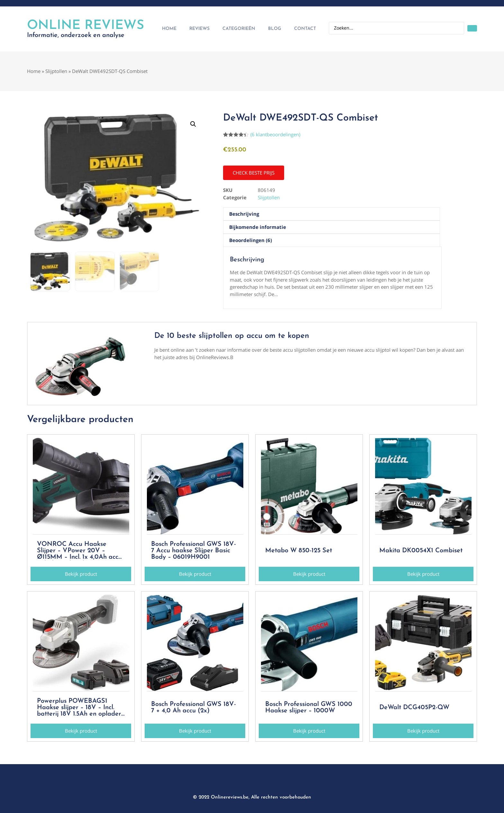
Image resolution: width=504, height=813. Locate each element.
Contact (305, 29)
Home (169, 29)
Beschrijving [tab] (244, 214)
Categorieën (239, 29)
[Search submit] (472, 28)
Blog (275, 29)
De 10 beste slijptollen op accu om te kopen (232, 336)
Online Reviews (85, 26)
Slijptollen (56, 71)
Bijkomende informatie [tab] (258, 227)
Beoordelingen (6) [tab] (251, 240)
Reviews (199, 29)
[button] (193, 124)
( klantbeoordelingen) (275, 134)
